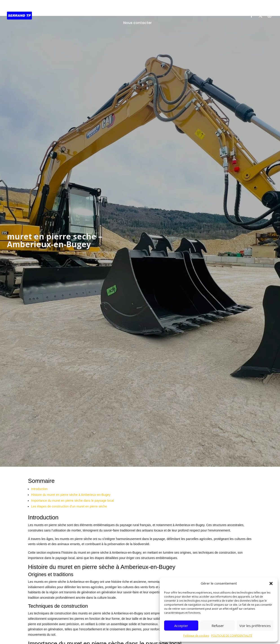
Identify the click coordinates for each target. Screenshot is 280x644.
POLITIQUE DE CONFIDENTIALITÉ (232, 636)
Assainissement (139, 9)
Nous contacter (138, 23)
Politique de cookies (196, 636)
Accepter (181, 626)
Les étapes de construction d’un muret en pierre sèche (69, 504)
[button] (271, 583)
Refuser (218, 626)
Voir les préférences (255, 626)
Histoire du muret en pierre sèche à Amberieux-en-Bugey (71, 492)
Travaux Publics (105, 9)
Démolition (168, 9)
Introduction (39, 486)
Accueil (80, 9)
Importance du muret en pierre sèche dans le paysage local (73, 498)
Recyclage (193, 9)
